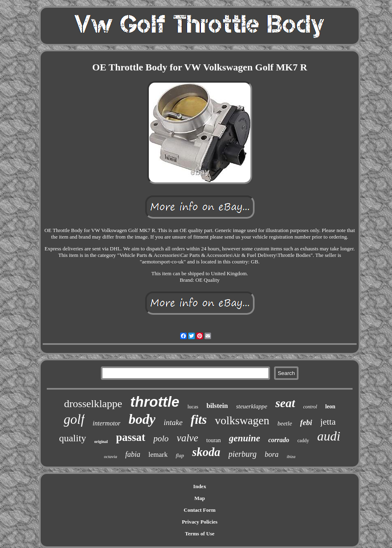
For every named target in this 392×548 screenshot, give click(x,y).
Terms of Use (200, 534)
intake (173, 422)
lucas (193, 407)
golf (74, 419)
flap (180, 455)
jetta (328, 422)
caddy (303, 441)
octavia (111, 456)
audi (329, 436)
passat (131, 437)
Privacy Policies (200, 522)
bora (272, 454)
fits (199, 420)
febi (306, 422)
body (142, 419)
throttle (155, 402)
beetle (285, 423)
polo (161, 438)
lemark (158, 455)
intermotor (107, 423)
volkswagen (242, 420)
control (310, 407)
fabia (133, 454)
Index (200, 486)
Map (200, 498)
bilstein (217, 406)
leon (330, 407)
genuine (245, 438)
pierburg (243, 454)
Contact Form (200, 510)
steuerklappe (252, 406)
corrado (279, 440)
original (101, 442)
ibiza (291, 456)
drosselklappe (93, 404)
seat (285, 403)
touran (213, 440)
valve (188, 438)
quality (73, 438)
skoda (206, 452)
